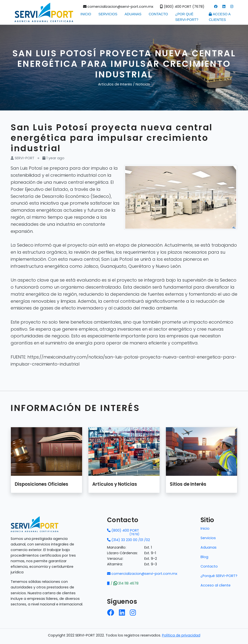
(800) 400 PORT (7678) (182, 7)
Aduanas (133, 14)
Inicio (86, 14)
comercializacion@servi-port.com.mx (118, 7)
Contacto (158, 14)
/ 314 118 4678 (123, 583)
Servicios (108, 14)
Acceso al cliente (216, 585)
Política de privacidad (181, 635)
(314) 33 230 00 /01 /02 (128, 540)
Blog (204, 557)
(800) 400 (123, 531)
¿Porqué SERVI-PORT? (219, 576)
